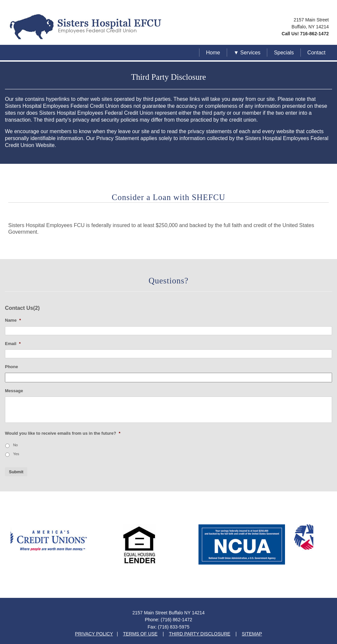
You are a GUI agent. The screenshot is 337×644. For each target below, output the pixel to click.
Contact (316, 53)
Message (14, 391)
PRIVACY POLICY (94, 634)
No (16, 445)
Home (213, 53)
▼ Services (247, 53)
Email (13, 344)
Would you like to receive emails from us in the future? (63, 433)
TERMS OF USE (140, 634)
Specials (284, 53)
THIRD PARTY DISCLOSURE (200, 634)
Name (13, 320)
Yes (16, 454)
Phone (12, 367)
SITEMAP (252, 634)
